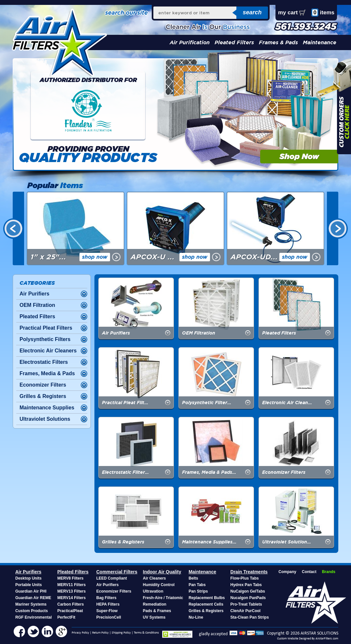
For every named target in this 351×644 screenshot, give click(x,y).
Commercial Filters (117, 572)
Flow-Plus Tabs (245, 578)
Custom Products (32, 611)
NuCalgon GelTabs (248, 591)
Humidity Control (159, 585)
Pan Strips (198, 591)
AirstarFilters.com (327, 639)
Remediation (155, 604)
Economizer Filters (43, 385)
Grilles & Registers (43, 396)
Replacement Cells (206, 604)
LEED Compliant (112, 578)
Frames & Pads (278, 42)
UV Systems (154, 617)
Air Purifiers (35, 294)
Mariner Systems (31, 604)
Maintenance (320, 42)
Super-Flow (107, 611)
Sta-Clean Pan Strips (250, 617)
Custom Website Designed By (296, 639)
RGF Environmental (34, 617)
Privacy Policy (80, 633)
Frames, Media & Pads (47, 373)
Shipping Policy (121, 633)
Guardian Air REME (33, 598)
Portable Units (28, 585)
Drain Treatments (249, 572)
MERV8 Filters (70, 578)
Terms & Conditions (146, 633)
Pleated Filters (234, 42)
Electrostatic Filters (44, 362)
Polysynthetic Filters (45, 339)
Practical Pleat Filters (46, 328)
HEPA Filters (108, 604)
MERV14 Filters (71, 598)
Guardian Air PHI (31, 591)
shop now (95, 257)
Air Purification (190, 42)
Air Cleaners (154, 578)
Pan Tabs (197, 585)
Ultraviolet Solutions (45, 419)
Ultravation (153, 591)
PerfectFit (66, 617)
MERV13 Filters (71, 591)
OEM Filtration (37, 305)
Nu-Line (196, 617)
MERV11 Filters (71, 585)
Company (287, 572)
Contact (309, 572)
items (323, 13)
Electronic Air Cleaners (48, 351)
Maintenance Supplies (47, 408)
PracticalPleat (70, 611)
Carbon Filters (70, 604)
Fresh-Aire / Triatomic (163, 598)
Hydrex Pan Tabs (246, 585)
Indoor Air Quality (162, 572)
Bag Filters (106, 598)
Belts (193, 578)
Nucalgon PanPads (248, 598)
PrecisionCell (109, 617)
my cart (288, 13)
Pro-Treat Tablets (246, 604)
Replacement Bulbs (207, 598)
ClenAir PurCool (246, 611)
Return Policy (100, 633)
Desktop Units (28, 578)
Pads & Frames (157, 611)
